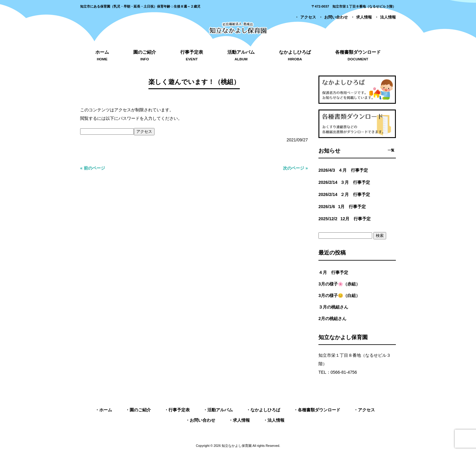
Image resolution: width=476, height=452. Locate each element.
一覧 (391, 150)
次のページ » (295, 168)
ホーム (106, 410)
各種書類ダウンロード (319, 410)
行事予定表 (179, 410)
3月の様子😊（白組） (339, 295)
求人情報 (364, 17)
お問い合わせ (336, 17)
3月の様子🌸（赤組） (339, 284)
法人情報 (388, 17)
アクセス (308, 17)
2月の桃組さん (332, 319)
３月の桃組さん (333, 307)
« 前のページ (93, 168)
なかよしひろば (265, 410)
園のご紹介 (140, 410)
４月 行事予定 (333, 272)
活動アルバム (220, 410)
